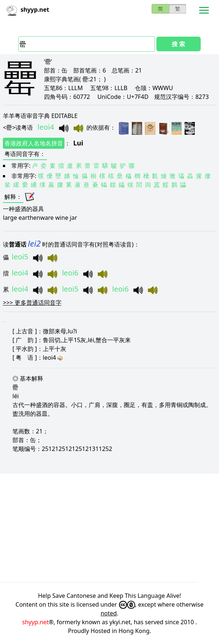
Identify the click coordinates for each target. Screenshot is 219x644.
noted (109, 613)
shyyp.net (35, 622)
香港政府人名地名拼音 (34, 143)
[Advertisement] (109, 528)
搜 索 (178, 44)
